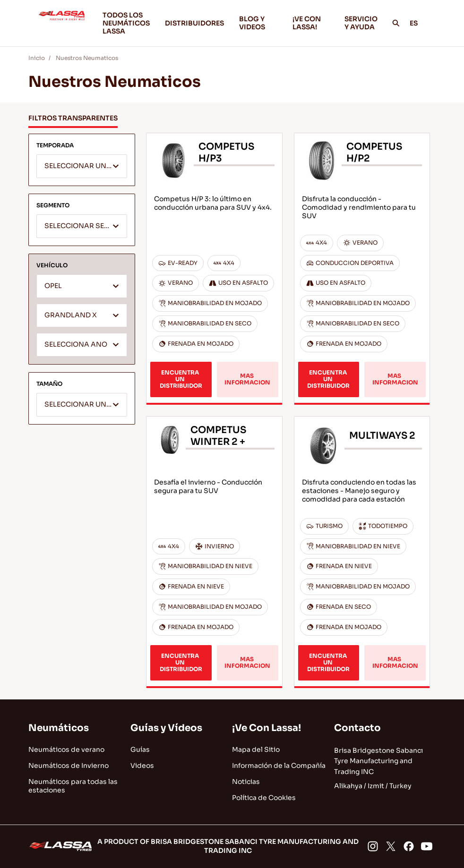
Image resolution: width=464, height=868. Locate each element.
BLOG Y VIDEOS (258, 23)
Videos (142, 766)
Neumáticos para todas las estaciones (73, 786)
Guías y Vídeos (166, 728)
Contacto (357, 728)
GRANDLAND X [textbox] (71, 315)
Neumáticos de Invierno (69, 766)
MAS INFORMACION (247, 379)
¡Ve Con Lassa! (266, 728)
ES (419, 23)
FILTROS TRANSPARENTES (73, 118)
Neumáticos (59, 728)
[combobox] (82, 166)
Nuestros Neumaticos (87, 58)
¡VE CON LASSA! (311, 23)
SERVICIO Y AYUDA (361, 23)
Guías (140, 749)
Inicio (37, 58)
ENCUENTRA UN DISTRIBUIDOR (181, 379)
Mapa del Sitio (256, 749)
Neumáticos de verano (66, 749)
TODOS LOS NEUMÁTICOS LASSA (126, 23)
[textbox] (82, 167)
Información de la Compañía (279, 766)
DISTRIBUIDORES (194, 23)
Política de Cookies (264, 798)
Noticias (246, 782)
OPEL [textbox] (53, 286)
